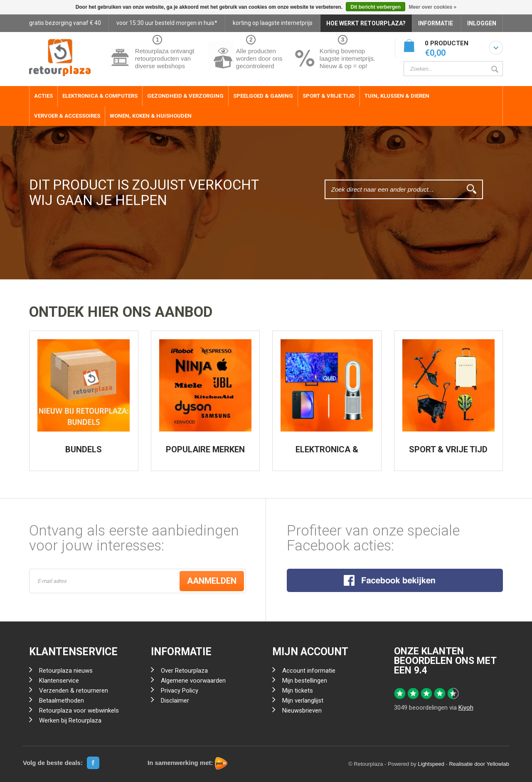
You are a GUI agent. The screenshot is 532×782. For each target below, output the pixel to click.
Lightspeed (431, 764)
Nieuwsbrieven (302, 710)
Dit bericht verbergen (376, 7)
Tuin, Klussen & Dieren (397, 96)
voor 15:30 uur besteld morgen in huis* (167, 23)
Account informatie (309, 671)
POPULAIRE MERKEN (205, 449)
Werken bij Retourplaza (70, 720)
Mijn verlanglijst (303, 701)
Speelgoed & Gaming (263, 96)
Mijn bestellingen (305, 681)
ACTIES (43, 96)
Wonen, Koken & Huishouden (151, 116)
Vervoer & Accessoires (67, 116)
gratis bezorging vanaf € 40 (65, 23)
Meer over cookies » (432, 7)
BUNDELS (84, 449)
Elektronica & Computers (100, 96)
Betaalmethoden (62, 701)
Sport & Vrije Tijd (329, 96)
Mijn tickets (298, 691)
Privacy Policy (180, 691)
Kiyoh (466, 708)
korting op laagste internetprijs (273, 23)
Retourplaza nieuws (66, 671)
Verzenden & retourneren (74, 691)
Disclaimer (175, 701)
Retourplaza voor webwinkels (79, 710)
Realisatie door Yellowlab (479, 764)
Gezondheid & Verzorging (185, 96)
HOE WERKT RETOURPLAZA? (366, 23)
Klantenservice (59, 681)
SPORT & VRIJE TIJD (448, 449)
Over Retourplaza (184, 671)
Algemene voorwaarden (193, 681)
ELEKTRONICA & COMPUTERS (327, 454)
